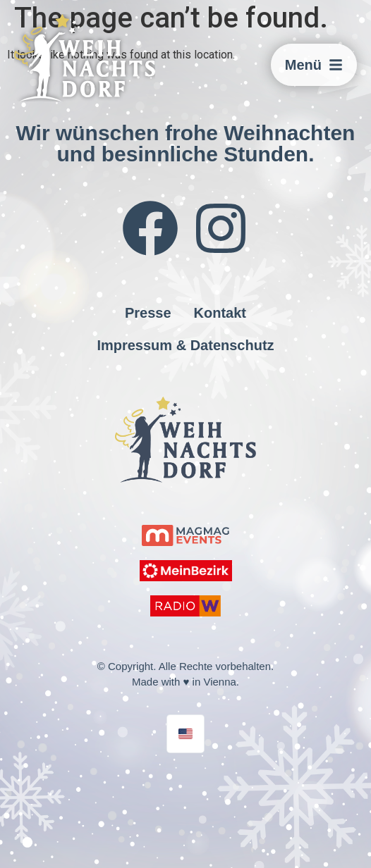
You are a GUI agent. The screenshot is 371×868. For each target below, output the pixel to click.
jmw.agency (170, 773)
